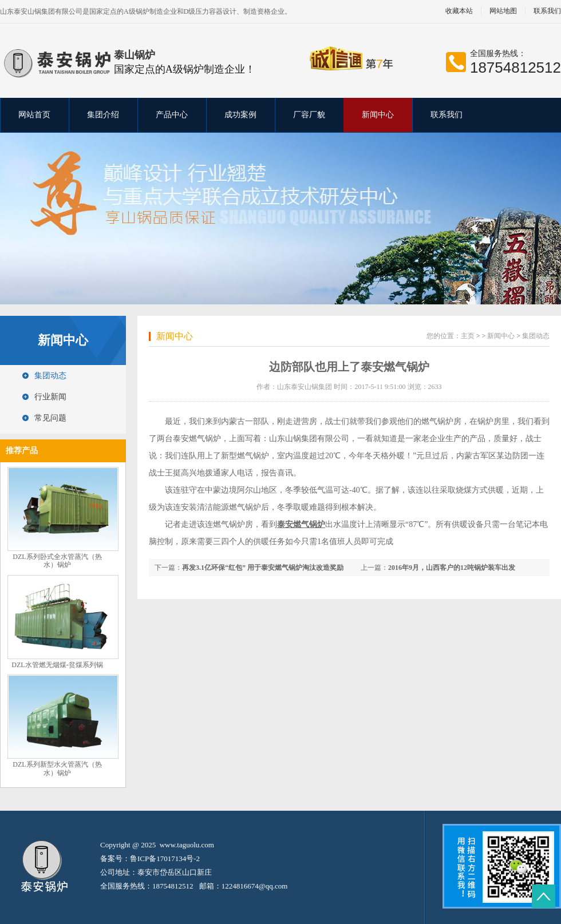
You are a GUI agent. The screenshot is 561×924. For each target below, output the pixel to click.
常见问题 (50, 418)
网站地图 (503, 11)
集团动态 (50, 376)
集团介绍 (103, 115)
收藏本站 (459, 11)
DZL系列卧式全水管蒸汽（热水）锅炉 (57, 561)
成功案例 (240, 115)
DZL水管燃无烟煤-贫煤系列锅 (57, 665)
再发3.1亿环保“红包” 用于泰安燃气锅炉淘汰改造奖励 (263, 568)
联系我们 (447, 115)
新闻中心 (378, 115)
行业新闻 (50, 397)
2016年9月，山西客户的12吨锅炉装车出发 (452, 568)
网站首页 (34, 115)
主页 (468, 336)
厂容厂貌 (309, 115)
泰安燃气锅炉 (197, 439)
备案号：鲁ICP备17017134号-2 (150, 858)
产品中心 (172, 115)
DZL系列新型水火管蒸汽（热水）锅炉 (57, 769)
